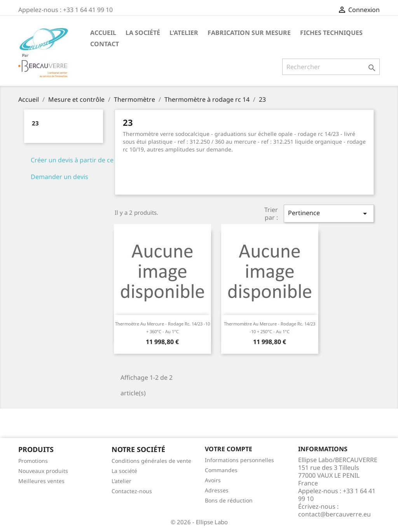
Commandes (221, 470)
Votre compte (229, 449)
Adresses (217, 490)
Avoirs (213, 480)
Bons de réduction (229, 500)
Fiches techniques (331, 33)
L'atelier (184, 33)
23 (35, 123)
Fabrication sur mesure (249, 33)
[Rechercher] (331, 67)
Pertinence (329, 213)
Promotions (33, 461)
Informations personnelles (239, 460)
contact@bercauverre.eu (334, 514)
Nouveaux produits (43, 471)
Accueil (103, 33)
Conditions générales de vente (151, 461)
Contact (105, 44)
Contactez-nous (132, 491)
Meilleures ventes (41, 481)
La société (143, 33)
